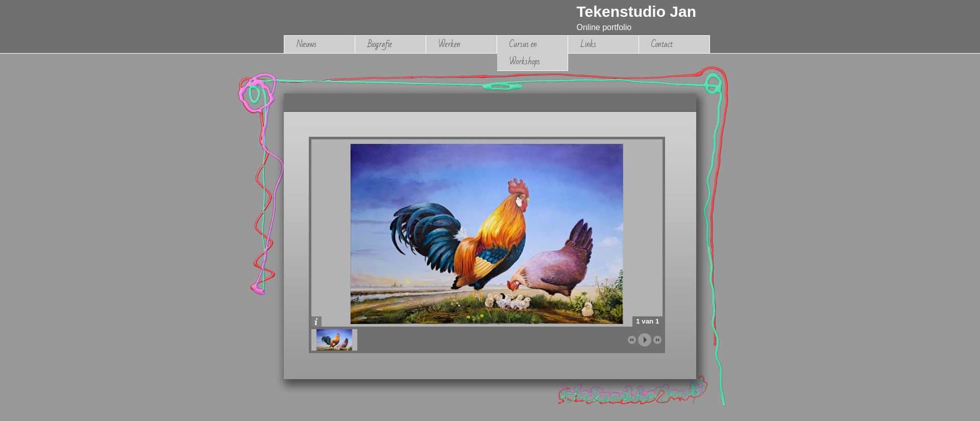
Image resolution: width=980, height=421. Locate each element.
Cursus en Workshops (525, 53)
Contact (662, 44)
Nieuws (307, 44)
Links (588, 44)
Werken (449, 44)
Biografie (380, 44)
